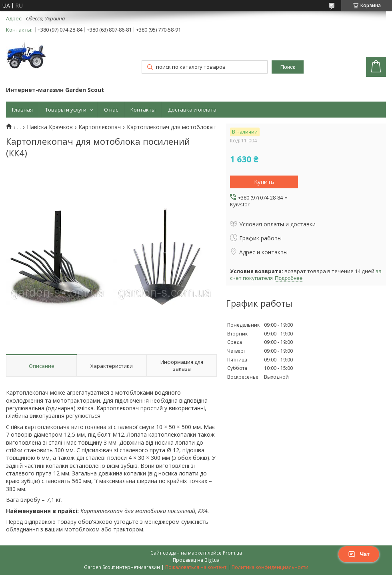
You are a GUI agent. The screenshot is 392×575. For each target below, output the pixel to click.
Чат (359, 554)
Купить (264, 182)
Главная (22, 110)
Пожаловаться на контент (196, 567)
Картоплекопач (100, 127)
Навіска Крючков (50, 127)
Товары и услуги (66, 110)
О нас (111, 110)
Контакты (143, 110)
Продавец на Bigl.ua (196, 560)
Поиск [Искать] (288, 67)
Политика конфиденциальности (270, 567)
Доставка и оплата (192, 110)
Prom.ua (232, 553)
